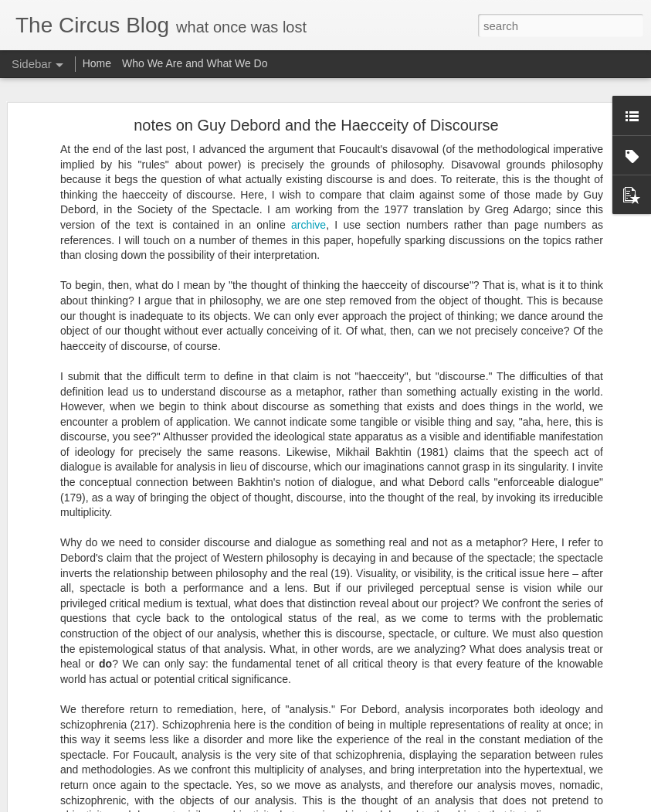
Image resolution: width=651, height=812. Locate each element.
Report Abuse (453, 804)
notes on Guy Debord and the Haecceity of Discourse (316, 89)
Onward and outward (81, 790)
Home (97, 63)
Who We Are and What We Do (195, 63)
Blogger (408, 804)
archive (309, 189)
